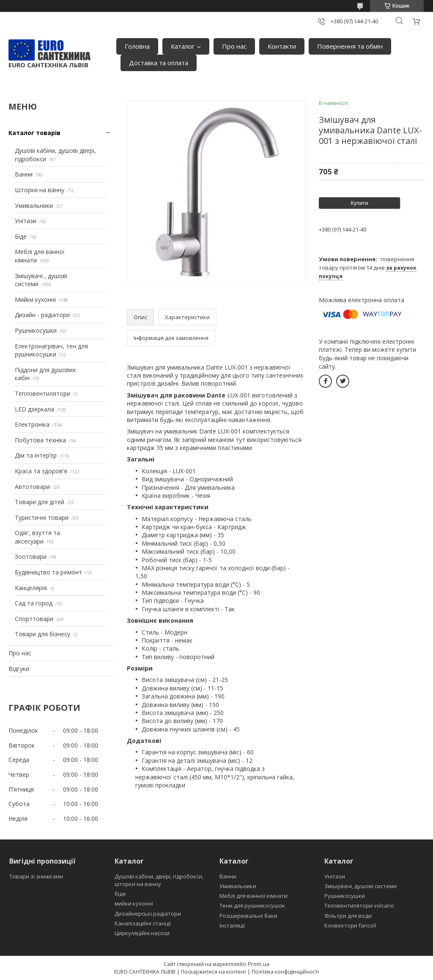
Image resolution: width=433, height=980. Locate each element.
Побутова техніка (40, 440)
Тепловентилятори (42, 393)
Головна (137, 46)
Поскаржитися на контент (214, 972)
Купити (359, 203)
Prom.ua (259, 964)
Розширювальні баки (248, 916)
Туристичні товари (42, 518)
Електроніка (32, 424)
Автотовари (32, 487)
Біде (21, 236)
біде (120, 894)
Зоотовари (31, 556)
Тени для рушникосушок (252, 905)
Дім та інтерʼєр (36, 455)
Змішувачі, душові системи (360, 886)
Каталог (183, 46)
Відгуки (19, 669)
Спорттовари (34, 619)
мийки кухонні (134, 903)
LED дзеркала (34, 409)
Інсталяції (232, 925)
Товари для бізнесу (42, 634)
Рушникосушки (36, 330)
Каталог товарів (34, 133)
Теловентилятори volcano (359, 905)
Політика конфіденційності (285, 972)
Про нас (234, 46)
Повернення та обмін (350, 46)
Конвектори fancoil (350, 925)
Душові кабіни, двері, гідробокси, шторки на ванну (159, 880)
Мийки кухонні (35, 300)
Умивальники (34, 206)
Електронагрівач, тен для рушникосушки (51, 350)
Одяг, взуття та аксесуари (37, 537)
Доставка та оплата (159, 63)
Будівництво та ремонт (48, 572)
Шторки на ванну (40, 190)
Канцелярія (31, 588)
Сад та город (34, 603)
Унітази (26, 221)
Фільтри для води (348, 916)
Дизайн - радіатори (42, 315)
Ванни (24, 174)
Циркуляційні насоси (142, 933)
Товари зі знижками (36, 876)
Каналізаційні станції (143, 923)
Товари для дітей (40, 502)
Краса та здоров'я (41, 471)
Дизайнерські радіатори (148, 914)
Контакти (282, 46)
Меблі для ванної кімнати (253, 896)
